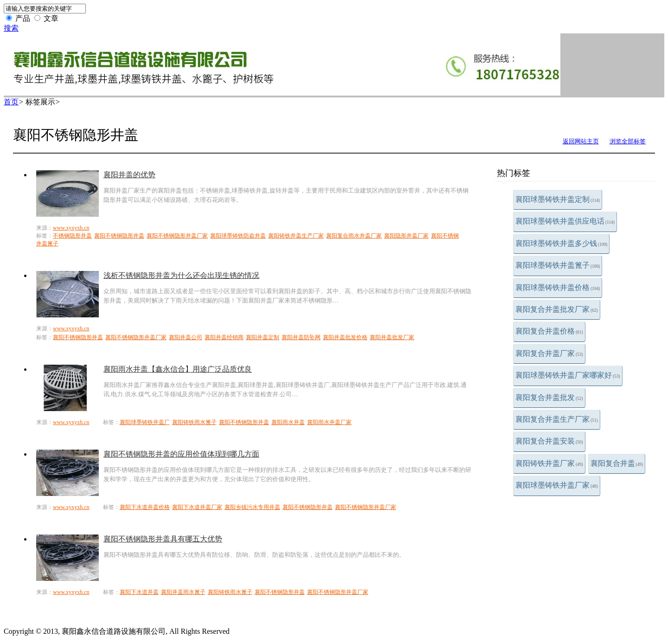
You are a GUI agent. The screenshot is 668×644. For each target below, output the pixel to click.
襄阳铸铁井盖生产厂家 (296, 236)
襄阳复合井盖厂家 (549, 353)
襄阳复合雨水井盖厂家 (354, 236)
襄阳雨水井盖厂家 (329, 422)
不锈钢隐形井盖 (72, 236)
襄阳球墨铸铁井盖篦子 (558, 265)
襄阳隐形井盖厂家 (406, 236)
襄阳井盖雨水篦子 (183, 592)
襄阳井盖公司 (186, 337)
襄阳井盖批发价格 (345, 337)
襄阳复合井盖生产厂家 (557, 419)
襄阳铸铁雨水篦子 (194, 422)
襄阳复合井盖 (617, 463)
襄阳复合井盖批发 (549, 397)
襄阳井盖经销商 (224, 337)
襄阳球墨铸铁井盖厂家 (557, 485)
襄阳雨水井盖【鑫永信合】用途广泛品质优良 (178, 369)
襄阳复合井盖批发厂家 (557, 309)
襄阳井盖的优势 (129, 175)
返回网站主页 (581, 141)
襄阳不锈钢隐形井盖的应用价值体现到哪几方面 (181, 454)
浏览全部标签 (628, 141)
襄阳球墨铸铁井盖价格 (558, 287)
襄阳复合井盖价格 (549, 331)
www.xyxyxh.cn (71, 228)
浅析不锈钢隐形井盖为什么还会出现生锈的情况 (181, 275)
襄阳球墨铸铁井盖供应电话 (565, 221)
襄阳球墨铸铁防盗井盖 (238, 236)
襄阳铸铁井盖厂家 (549, 463)
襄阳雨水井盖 (288, 422)
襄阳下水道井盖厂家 (197, 507)
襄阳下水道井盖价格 (145, 507)
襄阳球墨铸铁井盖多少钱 (561, 243)
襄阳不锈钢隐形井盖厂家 (177, 236)
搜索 (11, 28)
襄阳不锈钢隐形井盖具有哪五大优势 (163, 539)
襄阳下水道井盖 (139, 592)
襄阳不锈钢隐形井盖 (119, 236)
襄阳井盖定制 (263, 337)
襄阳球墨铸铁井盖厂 (145, 422)
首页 (11, 102)
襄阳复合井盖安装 (549, 441)
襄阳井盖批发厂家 (392, 337)
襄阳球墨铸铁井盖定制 (558, 199)
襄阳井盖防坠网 (301, 337)
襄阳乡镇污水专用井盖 (252, 507)
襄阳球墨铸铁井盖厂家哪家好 (568, 375)
